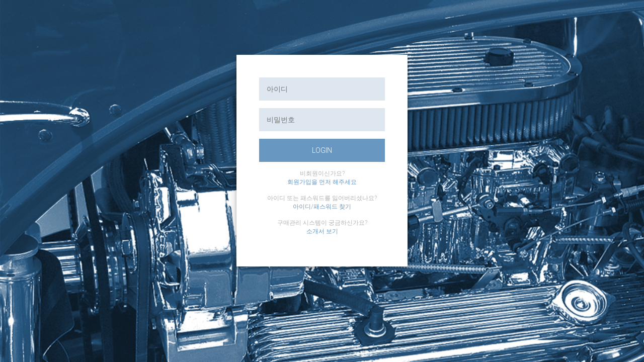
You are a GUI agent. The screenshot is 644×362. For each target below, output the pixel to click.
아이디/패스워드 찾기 (322, 207)
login (322, 150)
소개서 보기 (322, 231)
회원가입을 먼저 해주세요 (322, 182)
